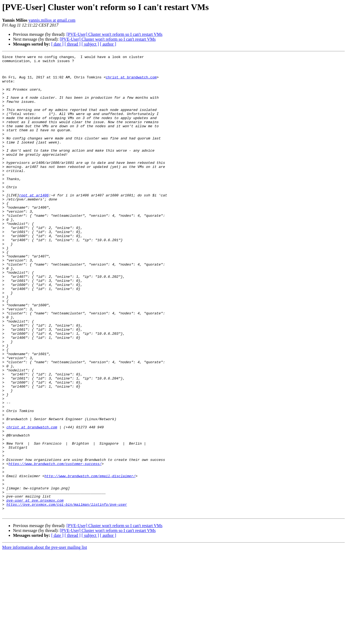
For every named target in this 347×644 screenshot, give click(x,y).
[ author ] (108, 44)
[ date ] (57, 44)
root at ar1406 (34, 224)
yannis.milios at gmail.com (52, 20)
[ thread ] (73, 44)
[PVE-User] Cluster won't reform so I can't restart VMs (114, 34)
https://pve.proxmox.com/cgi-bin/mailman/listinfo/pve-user (67, 595)
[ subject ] (90, 44)
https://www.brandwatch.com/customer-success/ (55, 546)
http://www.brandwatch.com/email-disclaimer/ (90, 560)
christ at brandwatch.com (131, 82)
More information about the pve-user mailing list (45, 639)
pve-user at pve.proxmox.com (35, 590)
